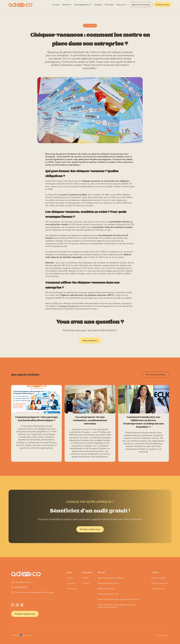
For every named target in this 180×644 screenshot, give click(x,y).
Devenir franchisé (159, 578)
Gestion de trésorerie (106, 589)
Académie (98, 5)
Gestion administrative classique (111, 578)
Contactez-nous (162, 5)
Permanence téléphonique (108, 583)
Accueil (70, 578)
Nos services (72, 589)
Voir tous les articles (156, 374)
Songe (28, 635)
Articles (85, 578)
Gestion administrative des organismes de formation (118, 599)
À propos (56, 5)
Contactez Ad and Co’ (68, 306)
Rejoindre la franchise (141, 5)
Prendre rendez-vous (90, 534)
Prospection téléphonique (108, 594)
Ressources (121, 5)
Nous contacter (90, 346)
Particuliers (109, 5)
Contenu (86, 583)
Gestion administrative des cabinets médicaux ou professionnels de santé (117, 606)
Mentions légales (162, 635)
